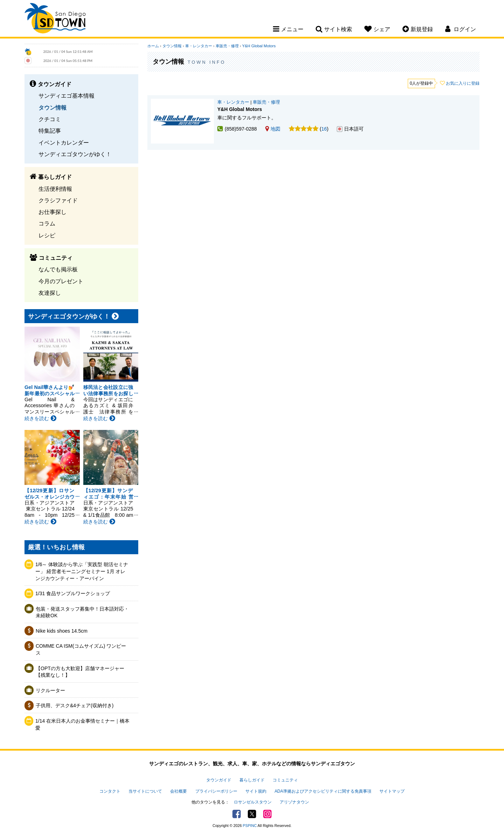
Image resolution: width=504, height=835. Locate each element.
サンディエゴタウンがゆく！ (75, 154)
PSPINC (250, 826)
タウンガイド (219, 780)
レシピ (47, 235)
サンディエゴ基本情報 (66, 96)
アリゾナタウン (294, 802)
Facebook (237, 814)
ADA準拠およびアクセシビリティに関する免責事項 (323, 791)
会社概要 (178, 791)
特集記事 (50, 131)
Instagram (267, 814)
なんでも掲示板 (58, 269)
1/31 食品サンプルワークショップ (73, 593)
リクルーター (50, 690)
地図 (273, 129)
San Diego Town (55, 19)
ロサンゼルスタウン (253, 802)
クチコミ (50, 119)
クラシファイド (58, 200)
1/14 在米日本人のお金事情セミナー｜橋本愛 (82, 724)
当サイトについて (145, 791)
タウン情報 (52, 107)
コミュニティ (285, 780)
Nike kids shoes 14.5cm (62, 631)
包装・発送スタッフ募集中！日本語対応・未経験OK (82, 612)
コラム (47, 223)
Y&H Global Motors (259, 46)
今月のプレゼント (61, 281)
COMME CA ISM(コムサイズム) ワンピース (81, 649)
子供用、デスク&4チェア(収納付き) (75, 705)
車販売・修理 (227, 46)
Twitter (252, 814)
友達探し (50, 293)
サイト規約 (256, 791)
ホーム (153, 46)
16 (324, 129)
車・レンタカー (199, 46)
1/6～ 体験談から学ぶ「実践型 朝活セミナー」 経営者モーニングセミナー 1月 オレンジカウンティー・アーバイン (82, 571)
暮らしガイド (252, 780)
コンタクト (110, 791)
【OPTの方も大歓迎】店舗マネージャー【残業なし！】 (80, 672)
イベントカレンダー (64, 142)
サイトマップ (392, 791)
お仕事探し (52, 212)
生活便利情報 (55, 189)
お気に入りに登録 (463, 83)
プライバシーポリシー (216, 791)
